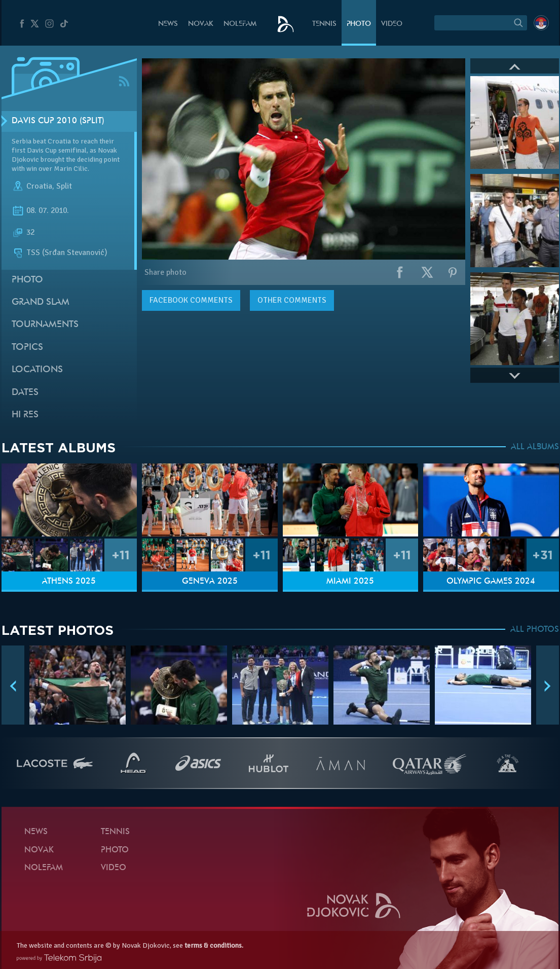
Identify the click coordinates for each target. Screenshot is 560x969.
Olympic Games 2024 (491, 582)
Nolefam (240, 24)
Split (64, 187)
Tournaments (45, 325)
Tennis (324, 24)
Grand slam (41, 302)
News (168, 24)
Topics (27, 348)
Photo (359, 24)
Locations (37, 370)
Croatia (39, 187)
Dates (25, 393)
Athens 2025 (69, 582)
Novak (201, 24)
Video (392, 24)
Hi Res (25, 415)
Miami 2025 (350, 582)
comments (191, 300)
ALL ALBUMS (535, 447)
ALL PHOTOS (535, 630)
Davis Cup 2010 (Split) (58, 121)
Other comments (292, 300)
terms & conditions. (214, 945)
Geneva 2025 (210, 582)
